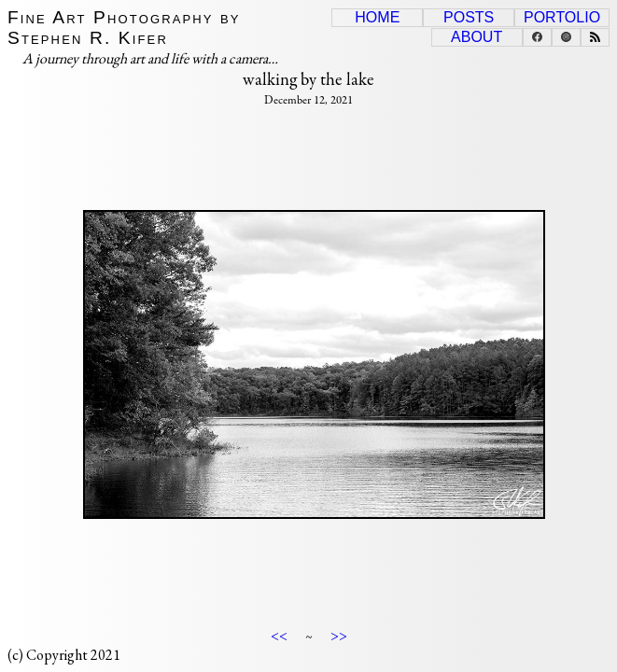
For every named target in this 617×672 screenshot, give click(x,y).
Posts (469, 17)
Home (377, 17)
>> (339, 635)
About (477, 37)
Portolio (562, 17)
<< (279, 635)
